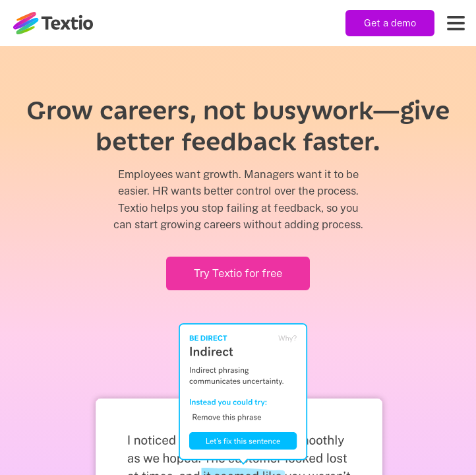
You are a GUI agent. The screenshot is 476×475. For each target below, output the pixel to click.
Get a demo (390, 23)
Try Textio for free (238, 273)
